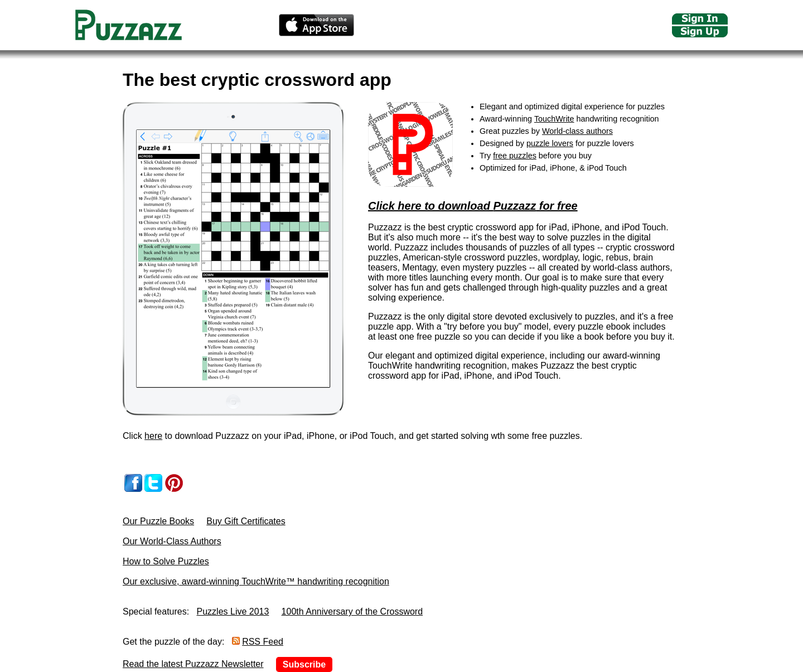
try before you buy (483, 327)
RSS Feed (263, 642)
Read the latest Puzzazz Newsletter (193, 664)
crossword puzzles (501, 257)
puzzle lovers (550, 143)
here (153, 436)
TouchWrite (554, 119)
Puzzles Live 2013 (233, 611)
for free (557, 206)
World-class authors (577, 131)
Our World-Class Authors (172, 541)
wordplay (560, 257)
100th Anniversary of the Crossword (352, 611)
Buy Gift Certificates (246, 521)
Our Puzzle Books (158, 521)
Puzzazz (514, 206)
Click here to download (430, 206)
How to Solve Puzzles (166, 561)
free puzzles (515, 156)
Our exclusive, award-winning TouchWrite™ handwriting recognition (256, 581)
